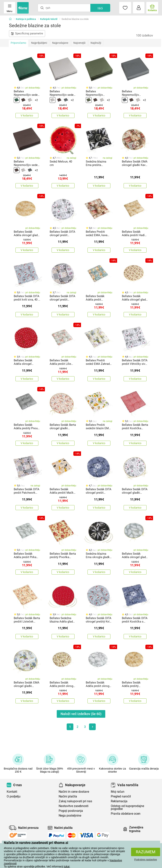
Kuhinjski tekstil (49, 19)
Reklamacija (119, 801)
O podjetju (14, 796)
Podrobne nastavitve (146, 859)
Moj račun (118, 792)
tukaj (67, 866)
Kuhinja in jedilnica (26, 19)
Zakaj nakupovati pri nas (75, 801)
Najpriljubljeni (39, 43)
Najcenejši (79, 43)
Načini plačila (68, 796)
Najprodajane (60, 43)
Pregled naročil (121, 796)
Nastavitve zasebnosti (74, 806)
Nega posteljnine (70, 816)
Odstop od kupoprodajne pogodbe (127, 807)
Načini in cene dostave (74, 792)
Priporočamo (18, 43)
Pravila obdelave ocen (126, 814)
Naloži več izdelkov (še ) (81, 714)
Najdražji (96, 43)
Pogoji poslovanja (71, 811)
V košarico (27, 115)
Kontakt (12, 792)
